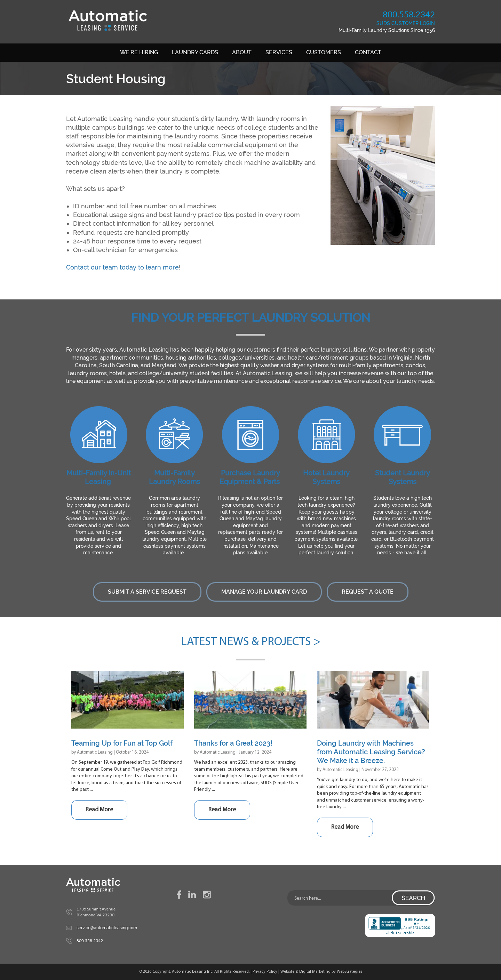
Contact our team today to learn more (122, 267)
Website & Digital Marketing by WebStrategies (321, 972)
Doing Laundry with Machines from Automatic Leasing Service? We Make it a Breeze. (371, 752)
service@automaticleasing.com (107, 928)
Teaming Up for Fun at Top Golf (122, 743)
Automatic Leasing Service (108, 21)
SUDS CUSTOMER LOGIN (406, 23)
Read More (99, 810)
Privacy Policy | (267, 972)
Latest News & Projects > (251, 642)
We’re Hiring (139, 52)
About (242, 52)
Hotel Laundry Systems (326, 477)
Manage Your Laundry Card (264, 592)
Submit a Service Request (147, 592)
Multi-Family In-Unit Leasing (99, 477)
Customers (324, 52)
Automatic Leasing (95, 752)
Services (279, 52)
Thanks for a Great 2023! (233, 743)
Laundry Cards (195, 52)
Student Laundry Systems (403, 477)
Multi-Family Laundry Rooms (174, 477)
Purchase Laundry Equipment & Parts (250, 477)
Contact (368, 52)
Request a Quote (368, 592)
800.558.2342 (409, 14)
